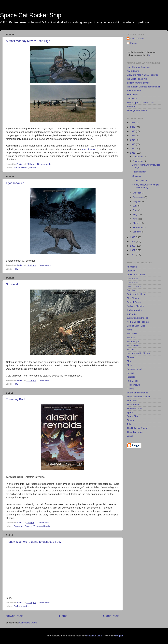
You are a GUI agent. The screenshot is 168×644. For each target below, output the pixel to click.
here (151, 55)
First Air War (133, 298)
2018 (133, 123)
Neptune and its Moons (138, 353)
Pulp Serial (132, 381)
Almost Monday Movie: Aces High (28, 41)
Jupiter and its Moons (137, 318)
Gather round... (21, 606)
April (135, 219)
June (136, 210)
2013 (133, 144)
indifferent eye (134, 91)
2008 (133, 246)
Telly (129, 424)
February (138, 227)
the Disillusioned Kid (137, 79)
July (135, 206)
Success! (12, 284)
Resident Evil (133, 385)
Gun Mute (132, 314)
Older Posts (111, 616)
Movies (33, 168)
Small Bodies (133, 405)
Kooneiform (133, 95)
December (138, 157)
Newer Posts (15, 616)
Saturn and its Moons (137, 393)
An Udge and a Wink (137, 110)
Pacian (133, 43)
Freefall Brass (134, 302)
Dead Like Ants (134, 286)
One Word (132, 99)
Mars (129, 330)
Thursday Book (16, 399)
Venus (130, 436)
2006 (133, 254)
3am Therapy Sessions (138, 67)
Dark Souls (132, 279)
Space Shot (133, 416)
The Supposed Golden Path (141, 103)
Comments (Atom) (28, 623)
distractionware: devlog (138, 83)
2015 (133, 136)
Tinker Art (132, 106)
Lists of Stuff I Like (136, 326)
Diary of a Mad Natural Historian (143, 75)
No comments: (45, 164)
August (137, 201)
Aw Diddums (133, 71)
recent (86, 149)
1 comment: (43, 523)
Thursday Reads (42, 526)
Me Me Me (132, 334)
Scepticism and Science (139, 397)
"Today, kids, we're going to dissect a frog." (34, 542)
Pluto (129, 365)
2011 (133, 153)
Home (63, 616)
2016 (133, 131)
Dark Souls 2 (133, 283)
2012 (133, 149)
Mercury (131, 338)
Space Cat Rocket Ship (31, 15)
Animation (132, 267)
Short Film (132, 401)
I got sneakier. (15, 183)
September (139, 197)
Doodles (131, 290)
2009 (133, 241)
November (138, 161)
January (137, 232)
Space (130, 412)
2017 (133, 127)
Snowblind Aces (135, 408)
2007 (133, 250)
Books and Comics (23, 526)
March (136, 223)
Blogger (119, 636)
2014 (133, 140)
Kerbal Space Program (138, 322)
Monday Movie (21, 168)
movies (93, 149)
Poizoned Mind (134, 369)
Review (130, 389)
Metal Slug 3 (133, 342)
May (135, 214)
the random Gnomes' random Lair (143, 87)
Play (16, 269)
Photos (130, 357)
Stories (130, 420)
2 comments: (45, 265)
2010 (133, 237)
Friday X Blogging (136, 306)
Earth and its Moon (136, 294)
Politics (130, 373)
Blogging (131, 271)
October (137, 193)
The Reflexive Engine (137, 428)
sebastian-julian (94, 636)
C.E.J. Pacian (137, 39)
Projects (131, 377)
